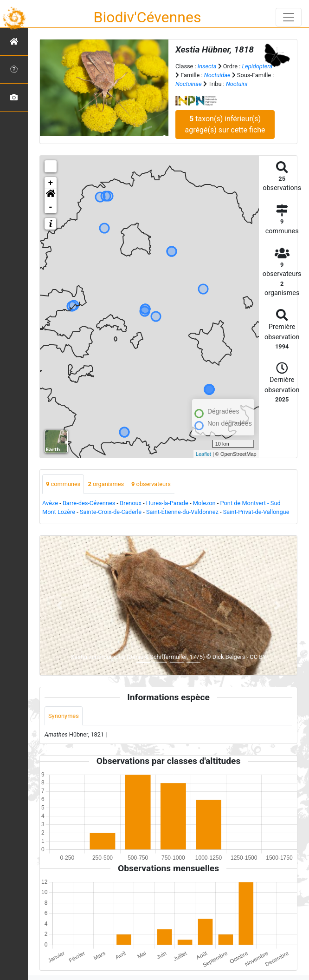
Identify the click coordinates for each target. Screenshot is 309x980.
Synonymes (64, 716)
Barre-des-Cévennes (89, 503)
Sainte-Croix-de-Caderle (111, 512)
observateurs (151, 484)
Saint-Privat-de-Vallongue (256, 512)
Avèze (50, 503)
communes (63, 484)
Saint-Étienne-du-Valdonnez (182, 512)
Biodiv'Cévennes (148, 17)
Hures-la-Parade (167, 503)
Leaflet (203, 454)
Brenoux (131, 503)
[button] (51, 195)
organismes (106, 484)
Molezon (204, 503)
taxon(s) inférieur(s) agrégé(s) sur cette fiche (225, 124)
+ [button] (51, 183)
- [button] (51, 207)
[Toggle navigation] (289, 17)
